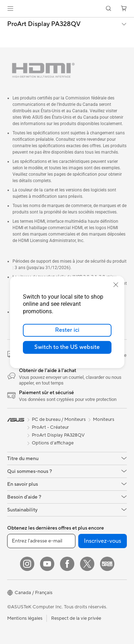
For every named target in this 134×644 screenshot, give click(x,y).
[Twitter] (87, 564)
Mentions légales (25, 618)
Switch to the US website (67, 347)
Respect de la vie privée (76, 618)
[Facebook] (67, 564)
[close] (116, 284)
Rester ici (67, 330)
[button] (10, 9)
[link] (67, 9)
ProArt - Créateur (50, 427)
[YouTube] (47, 564)
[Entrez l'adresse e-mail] (41, 541)
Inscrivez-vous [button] (103, 541)
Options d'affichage (53, 443)
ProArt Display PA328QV (44, 24)
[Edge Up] (107, 564)
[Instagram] (27, 564)
